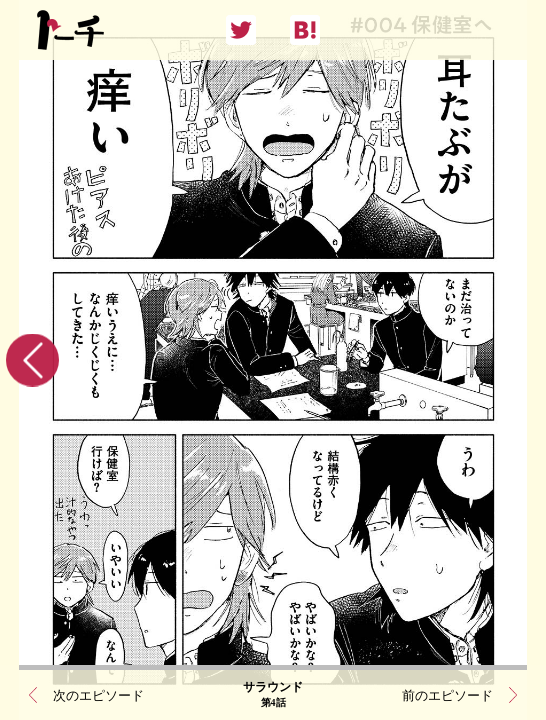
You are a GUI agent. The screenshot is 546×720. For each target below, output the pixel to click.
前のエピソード (447, 695)
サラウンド (273, 695)
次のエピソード (98, 695)
